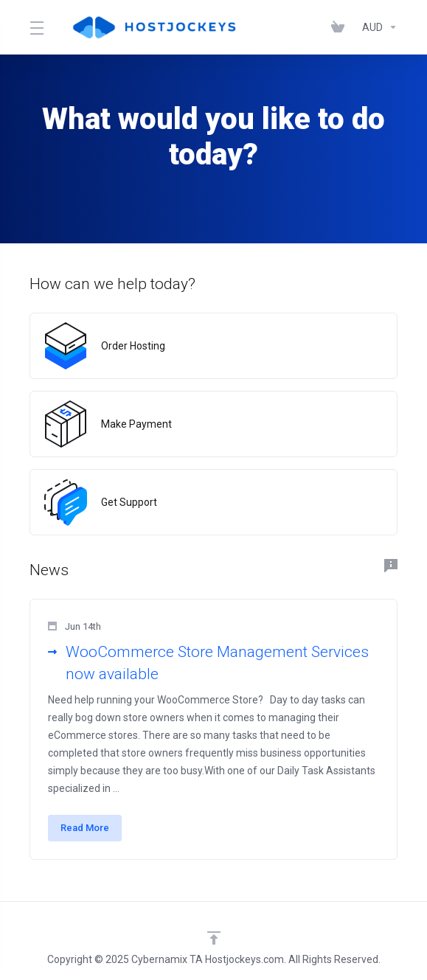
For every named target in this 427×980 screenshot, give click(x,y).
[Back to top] (214, 938)
